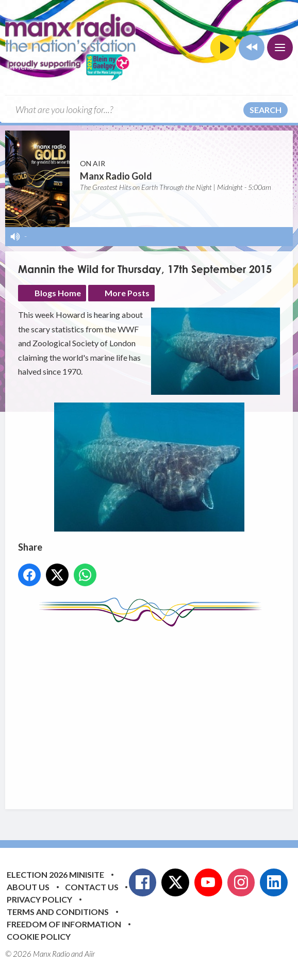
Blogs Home (58, 293)
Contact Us (92, 887)
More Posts (127, 293)
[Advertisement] (158, 710)
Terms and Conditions (58, 912)
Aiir (90, 954)
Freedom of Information (64, 924)
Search (266, 110)
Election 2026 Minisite (55, 874)
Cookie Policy (39, 936)
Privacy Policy (39, 899)
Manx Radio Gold (116, 176)
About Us (28, 887)
